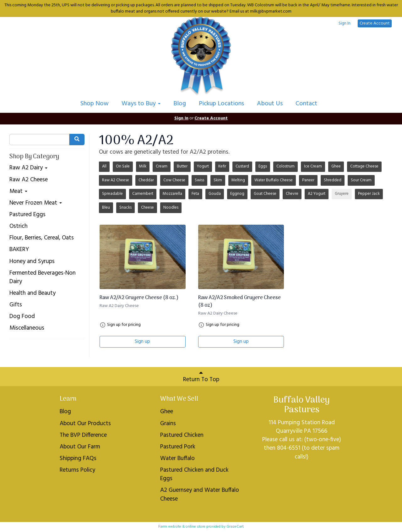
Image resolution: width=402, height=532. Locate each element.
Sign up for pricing (124, 325)
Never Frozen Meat (36, 203)
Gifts (16, 305)
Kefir (222, 166)
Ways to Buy (141, 104)
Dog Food (22, 317)
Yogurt (203, 166)
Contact (306, 104)
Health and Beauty (33, 293)
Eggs (263, 166)
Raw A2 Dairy (28, 168)
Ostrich (19, 226)
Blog (180, 104)
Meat (18, 192)
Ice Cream (313, 166)
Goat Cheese (265, 194)
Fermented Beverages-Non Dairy (43, 277)
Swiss (199, 180)
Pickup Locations (221, 104)
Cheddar (146, 180)
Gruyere (342, 194)
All (104, 166)
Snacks (125, 208)
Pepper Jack (369, 194)
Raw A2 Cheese (29, 180)
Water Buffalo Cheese (274, 180)
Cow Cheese (174, 180)
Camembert (143, 194)
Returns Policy (77, 470)
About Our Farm (80, 447)
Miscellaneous (27, 328)
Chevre (292, 194)
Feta (195, 194)
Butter (182, 166)
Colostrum (285, 166)
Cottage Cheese (364, 166)
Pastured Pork (178, 447)
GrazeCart (235, 527)
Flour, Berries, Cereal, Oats (42, 238)
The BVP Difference (83, 435)
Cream (162, 166)
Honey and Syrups (32, 262)
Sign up (142, 342)
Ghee (336, 166)
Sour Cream (361, 180)
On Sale (123, 166)
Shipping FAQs (78, 458)
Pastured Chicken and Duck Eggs (194, 474)
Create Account (375, 23)
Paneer (308, 180)
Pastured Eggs (27, 215)
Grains (168, 424)
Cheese (147, 208)
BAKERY (19, 250)
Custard (242, 166)
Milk (143, 166)
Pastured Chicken (182, 435)
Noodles (171, 208)
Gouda (215, 194)
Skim (218, 180)
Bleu (106, 208)
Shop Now (95, 104)
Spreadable (112, 194)
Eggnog (237, 194)
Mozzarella (172, 194)
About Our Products (85, 424)
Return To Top (201, 377)
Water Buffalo (177, 458)
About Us (270, 104)
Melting (238, 180)
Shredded (333, 180)
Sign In (345, 24)
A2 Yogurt (317, 194)
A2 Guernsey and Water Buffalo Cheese (200, 494)
